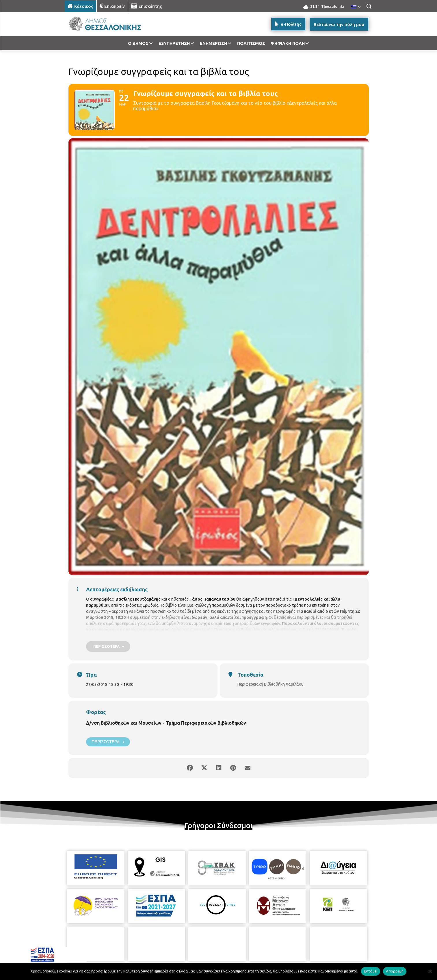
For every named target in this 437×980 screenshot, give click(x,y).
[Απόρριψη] (430, 971)
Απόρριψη (395, 971)
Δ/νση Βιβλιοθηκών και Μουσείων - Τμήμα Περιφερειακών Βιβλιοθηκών (166, 723)
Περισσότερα (108, 742)
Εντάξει (371, 971)
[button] (369, 6)
